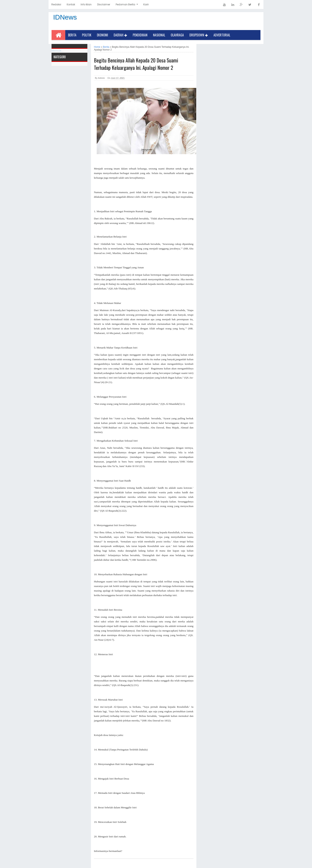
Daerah (120, 35)
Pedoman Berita (125, 4)
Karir (146, 4)
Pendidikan (140, 35)
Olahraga (177, 35)
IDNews (65, 17)
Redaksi (56, 4)
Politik (87, 35)
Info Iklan (86, 4)
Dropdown (199, 35)
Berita (72, 35)
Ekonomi (102, 35)
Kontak (71, 4)
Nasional (159, 35)
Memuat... (58, 51)
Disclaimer (104, 4)
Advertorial (222, 35)
